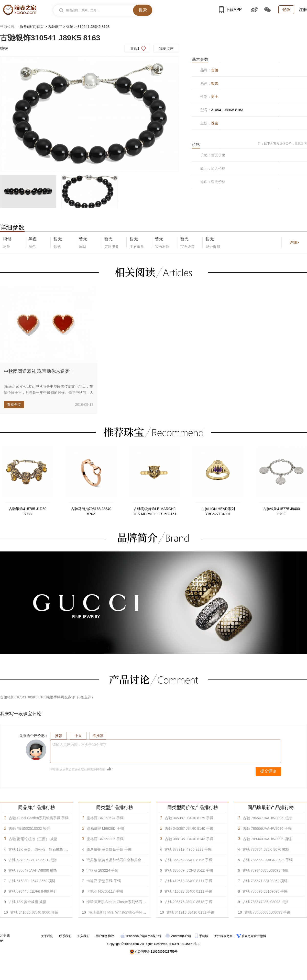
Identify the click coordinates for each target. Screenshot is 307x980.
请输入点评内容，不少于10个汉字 (80, 745)
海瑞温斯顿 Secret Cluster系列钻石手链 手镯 (122, 902)
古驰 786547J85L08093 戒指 (266, 902)
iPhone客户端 (133, 936)
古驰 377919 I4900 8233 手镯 (188, 849)
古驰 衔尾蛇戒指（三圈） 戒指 (33, 839)
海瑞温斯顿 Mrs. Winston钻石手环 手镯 (120, 912)
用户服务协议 (105, 936)
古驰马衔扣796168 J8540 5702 (91, 511)
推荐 (59, 736)
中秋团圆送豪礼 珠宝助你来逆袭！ (39, 371)
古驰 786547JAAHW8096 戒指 (33, 870)
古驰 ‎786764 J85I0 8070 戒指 (266, 849)
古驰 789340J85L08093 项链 (266, 870)
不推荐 (98, 736)
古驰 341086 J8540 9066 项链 (35, 912)
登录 (286, 10)
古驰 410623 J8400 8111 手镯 (189, 891)
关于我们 (47, 936)
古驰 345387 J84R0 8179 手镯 (189, 818)
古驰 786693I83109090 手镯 (265, 891)
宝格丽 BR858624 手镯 (105, 818)
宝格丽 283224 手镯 (102, 870)
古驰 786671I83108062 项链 (265, 881)
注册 (303, 10)
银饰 (70, 27)
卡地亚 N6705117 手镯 (105, 891)
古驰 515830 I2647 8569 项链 (32, 881)
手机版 (202, 936)
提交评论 (268, 771)
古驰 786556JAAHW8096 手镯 (267, 828)
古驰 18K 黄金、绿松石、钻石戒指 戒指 (40, 849)
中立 (78, 736)
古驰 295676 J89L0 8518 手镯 (189, 902)
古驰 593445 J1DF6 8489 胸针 (33, 891)
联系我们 (65, 936)
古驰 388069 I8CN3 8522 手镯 (189, 870)
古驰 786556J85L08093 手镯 (268, 912)
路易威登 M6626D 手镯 (105, 828)
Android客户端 (179, 936)
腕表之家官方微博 (254, 936)
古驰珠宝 (55, 27)
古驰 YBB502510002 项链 (29, 828)
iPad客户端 (154, 936)
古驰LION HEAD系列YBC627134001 (218, 511)
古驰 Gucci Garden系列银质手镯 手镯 (39, 818)
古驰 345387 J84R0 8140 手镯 (189, 828)
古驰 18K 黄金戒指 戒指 (28, 902)
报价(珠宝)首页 (32, 27)
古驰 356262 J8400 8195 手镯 (189, 860)
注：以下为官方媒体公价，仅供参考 (282, 144)
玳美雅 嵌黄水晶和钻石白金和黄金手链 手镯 (122, 860)
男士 (215, 97)
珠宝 (215, 123)
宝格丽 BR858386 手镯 (105, 839)
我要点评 (166, 49)
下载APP (231, 10)
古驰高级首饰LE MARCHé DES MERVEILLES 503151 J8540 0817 (155, 512)
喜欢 (135, 49)
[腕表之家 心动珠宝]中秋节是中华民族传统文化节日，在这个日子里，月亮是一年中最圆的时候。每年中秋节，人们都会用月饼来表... (49, 393)
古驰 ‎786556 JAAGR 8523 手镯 (268, 860)
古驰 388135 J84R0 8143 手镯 (189, 839)
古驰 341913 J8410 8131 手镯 (191, 912)
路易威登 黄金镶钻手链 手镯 (109, 849)
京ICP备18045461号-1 (184, 944)
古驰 (215, 70)
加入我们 (83, 936)
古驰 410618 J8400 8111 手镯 (189, 881)
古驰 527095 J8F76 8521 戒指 (32, 860)
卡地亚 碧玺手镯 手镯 (104, 881)
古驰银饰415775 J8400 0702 (282, 511)
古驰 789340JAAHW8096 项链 (267, 839)
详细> (294, 243)
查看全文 (14, 405)
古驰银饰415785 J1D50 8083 (28, 511)
